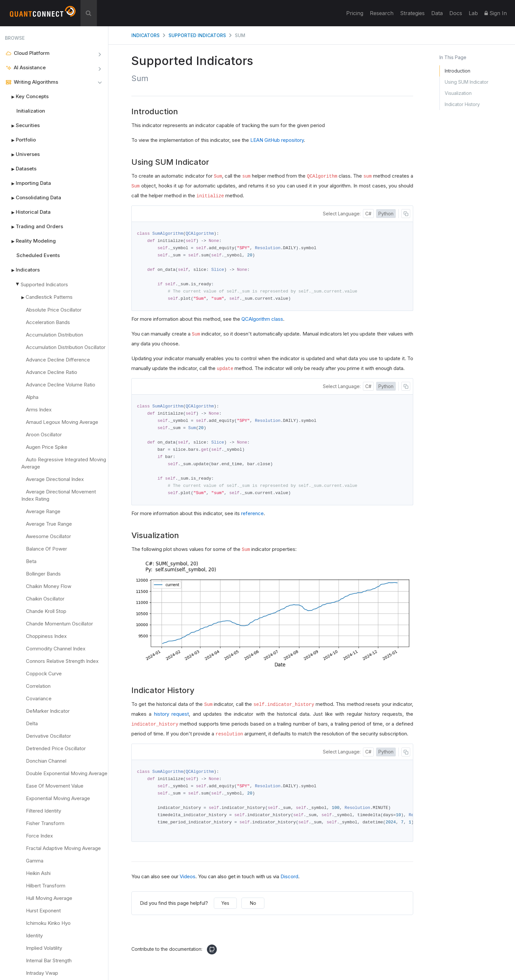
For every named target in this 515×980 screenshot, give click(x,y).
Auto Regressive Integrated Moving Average (64, 463)
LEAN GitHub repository (277, 140)
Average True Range (49, 524)
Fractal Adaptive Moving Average (63, 848)
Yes (225, 909)
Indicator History (462, 104)
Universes (22, 154)
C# (368, 214)
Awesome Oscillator (48, 536)
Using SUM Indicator (467, 82)
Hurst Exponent (43, 911)
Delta (32, 723)
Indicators (22, 270)
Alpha (32, 397)
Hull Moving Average (49, 898)
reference (252, 518)
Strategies (412, 13)
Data (437, 13)
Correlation (38, 686)
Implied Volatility (44, 948)
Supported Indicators (44, 284)
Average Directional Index (55, 479)
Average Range (43, 511)
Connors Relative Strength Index (62, 661)
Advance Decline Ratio (52, 372)
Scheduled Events (38, 255)
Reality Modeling (30, 241)
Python (386, 214)
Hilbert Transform (46, 886)
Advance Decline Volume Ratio (61, 385)
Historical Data (28, 212)
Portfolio (20, 140)
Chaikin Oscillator (45, 599)
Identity (34, 936)
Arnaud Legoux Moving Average (62, 422)
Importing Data (28, 183)
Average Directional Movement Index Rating (59, 495)
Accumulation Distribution (55, 335)
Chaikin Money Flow (49, 586)
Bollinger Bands (43, 574)
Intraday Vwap (42, 973)
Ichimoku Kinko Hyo (48, 923)
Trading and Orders (34, 227)
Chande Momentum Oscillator (59, 624)
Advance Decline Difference (58, 360)
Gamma (35, 861)
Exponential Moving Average (58, 798)
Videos (188, 882)
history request (171, 718)
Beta (31, 561)
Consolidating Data (33, 198)
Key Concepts (27, 97)
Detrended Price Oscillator (56, 748)
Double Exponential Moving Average (67, 773)
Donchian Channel (46, 761)
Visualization (458, 93)
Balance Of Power (46, 549)
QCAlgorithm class (262, 321)
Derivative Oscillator (48, 736)
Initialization (31, 111)
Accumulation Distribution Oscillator (66, 347)
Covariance (39, 698)
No (253, 909)
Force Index (39, 836)
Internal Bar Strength (49, 960)
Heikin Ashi (38, 873)
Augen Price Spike (47, 447)
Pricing (355, 13)
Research (382, 13)
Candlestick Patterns (49, 297)
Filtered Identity (44, 811)
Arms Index (39, 410)
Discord (289, 882)
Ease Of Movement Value (55, 786)
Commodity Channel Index (56, 649)
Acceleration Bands (48, 322)
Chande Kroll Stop (46, 611)
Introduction (458, 71)
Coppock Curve (44, 674)
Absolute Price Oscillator (54, 310)
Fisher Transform (45, 823)
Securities (22, 125)
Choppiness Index (46, 636)
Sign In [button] (496, 13)
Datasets (21, 169)
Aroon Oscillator (44, 435)
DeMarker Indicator (48, 711)
